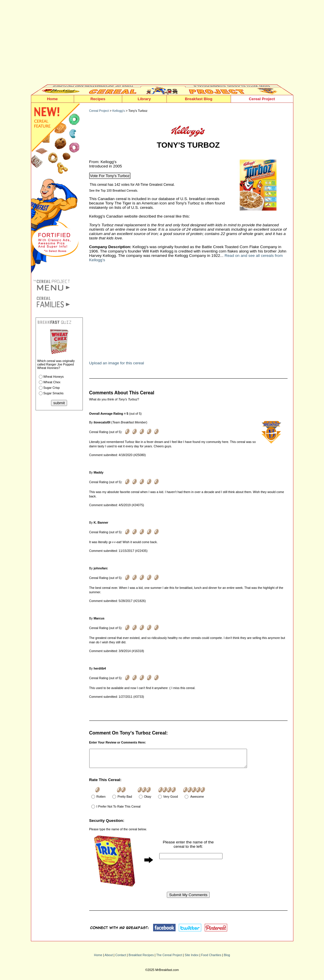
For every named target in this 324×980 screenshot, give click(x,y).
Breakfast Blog (199, 99)
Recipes (98, 99)
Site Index (191, 958)
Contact (121, 958)
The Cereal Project (169, 958)
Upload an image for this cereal (117, 363)
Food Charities (211, 958)
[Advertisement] (162, 44)
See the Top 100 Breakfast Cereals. (114, 190)
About (109, 958)
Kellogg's (119, 111)
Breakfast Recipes (141, 958)
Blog (227, 958)
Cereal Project (262, 99)
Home (52, 99)
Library (144, 99)
